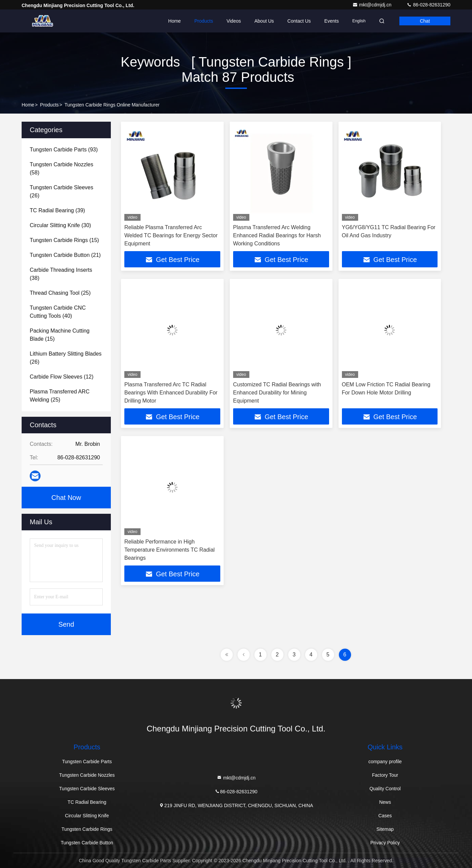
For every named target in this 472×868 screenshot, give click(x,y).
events (332, 21)
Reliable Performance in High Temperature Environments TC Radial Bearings (169, 550)
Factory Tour (385, 775)
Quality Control (385, 789)
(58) (61, 168)
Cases (385, 816)
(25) (60, 293)
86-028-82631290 (428, 5)
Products (204, 21)
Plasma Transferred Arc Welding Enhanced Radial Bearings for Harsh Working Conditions (277, 235)
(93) (64, 150)
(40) (58, 312)
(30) (60, 225)
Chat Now (66, 498)
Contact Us (299, 21)
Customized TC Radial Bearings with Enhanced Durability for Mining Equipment (277, 393)
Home (175, 21)
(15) (64, 240)
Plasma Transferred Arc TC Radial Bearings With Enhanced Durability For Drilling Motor (171, 393)
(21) (65, 255)
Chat (425, 21)
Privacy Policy (385, 843)
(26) (61, 191)
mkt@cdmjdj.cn (373, 5)
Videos (234, 21)
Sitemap (385, 829)
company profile (385, 762)
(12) (62, 377)
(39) (57, 210)
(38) (61, 274)
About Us (264, 21)
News (385, 802)
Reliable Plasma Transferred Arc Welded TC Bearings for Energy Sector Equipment (171, 235)
